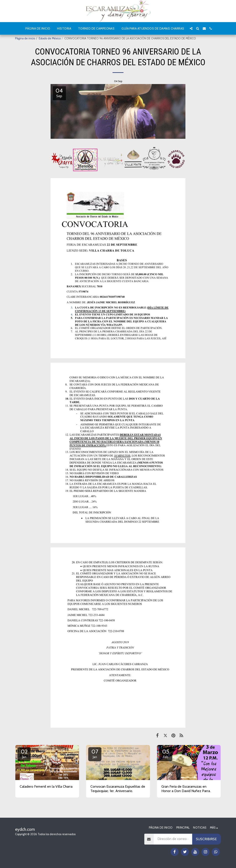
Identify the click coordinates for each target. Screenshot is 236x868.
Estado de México (50, 38)
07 (95, 754)
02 (24, 754)
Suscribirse (206, 839)
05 (166, 754)
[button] (191, 28)
